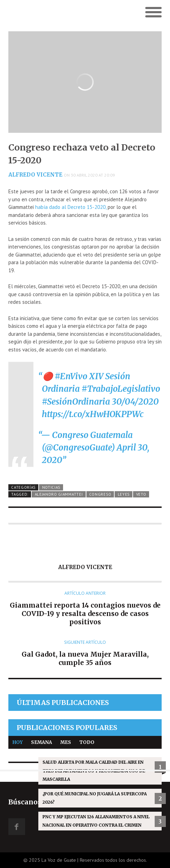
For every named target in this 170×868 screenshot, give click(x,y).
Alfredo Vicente (35, 175)
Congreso (100, 494)
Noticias (51, 487)
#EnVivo (71, 376)
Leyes (124, 494)
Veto (141, 494)
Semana (41, 742)
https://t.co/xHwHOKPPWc (93, 414)
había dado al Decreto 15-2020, (70, 207)
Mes (66, 742)
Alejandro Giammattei (59, 494)
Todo (87, 742)
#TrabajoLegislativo (121, 389)
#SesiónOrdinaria (76, 402)
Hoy (18, 742)
